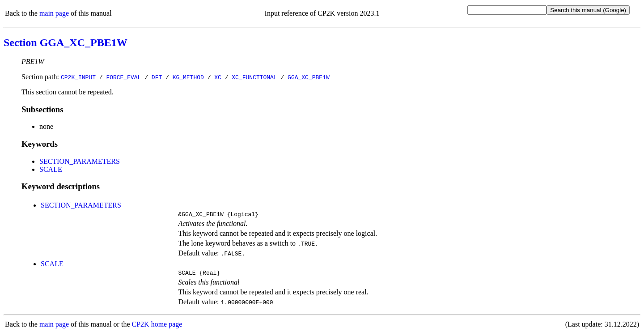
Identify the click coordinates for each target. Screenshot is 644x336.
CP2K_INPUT (78, 77)
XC (218, 77)
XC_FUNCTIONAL (254, 77)
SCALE (51, 169)
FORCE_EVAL (123, 77)
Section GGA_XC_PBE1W (66, 43)
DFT (157, 77)
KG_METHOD (188, 77)
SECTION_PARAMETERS (80, 161)
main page (54, 13)
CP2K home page (157, 327)
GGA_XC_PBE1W (309, 77)
